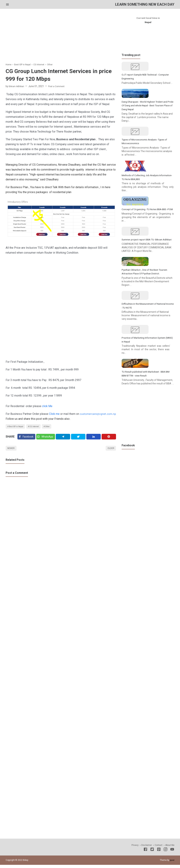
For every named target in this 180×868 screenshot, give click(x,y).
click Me (47, 406)
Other (54, 427)
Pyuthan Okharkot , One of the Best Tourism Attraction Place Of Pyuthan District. (144, 343)
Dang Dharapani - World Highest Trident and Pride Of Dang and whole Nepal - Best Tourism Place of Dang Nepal (148, 123)
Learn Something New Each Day (139, 4)
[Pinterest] (109, 438)
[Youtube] (172, 853)
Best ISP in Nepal (17, 427)
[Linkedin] (94, 438)
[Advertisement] (61, 38)
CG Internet (38, 427)
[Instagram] (165, 853)
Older (110, 451)
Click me (54, 414)
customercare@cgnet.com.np (98, 414)
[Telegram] (65, 438)
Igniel (172, 863)
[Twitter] (47, 438)
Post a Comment (60, 86)
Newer (12, 451)
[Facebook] (27, 438)
